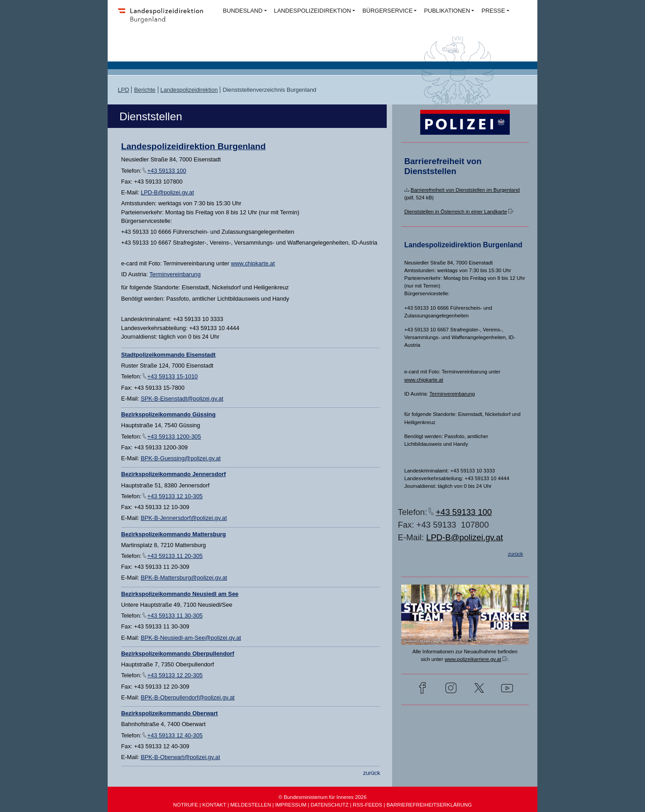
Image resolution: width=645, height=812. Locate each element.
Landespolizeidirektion (189, 90)
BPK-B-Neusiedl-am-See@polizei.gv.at (191, 638)
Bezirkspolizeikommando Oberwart (170, 713)
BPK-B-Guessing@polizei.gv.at (181, 458)
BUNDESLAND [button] (243, 11)
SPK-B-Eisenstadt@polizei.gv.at (182, 399)
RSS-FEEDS (368, 805)
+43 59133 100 (167, 171)
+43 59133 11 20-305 (175, 556)
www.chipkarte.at (253, 263)
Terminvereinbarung (175, 274)
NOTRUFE (186, 805)
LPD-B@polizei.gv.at (167, 192)
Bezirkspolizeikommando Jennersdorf (174, 474)
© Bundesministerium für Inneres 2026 (323, 797)
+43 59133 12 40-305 (175, 735)
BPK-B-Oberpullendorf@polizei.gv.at (187, 697)
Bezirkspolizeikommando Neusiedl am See (180, 594)
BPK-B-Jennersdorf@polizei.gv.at (184, 518)
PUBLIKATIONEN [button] (447, 11)
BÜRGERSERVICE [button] (387, 11)
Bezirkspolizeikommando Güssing (168, 414)
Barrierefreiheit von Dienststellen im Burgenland (465, 190)
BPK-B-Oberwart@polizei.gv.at (180, 757)
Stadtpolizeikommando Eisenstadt (168, 355)
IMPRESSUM (291, 805)
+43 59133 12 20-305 (175, 675)
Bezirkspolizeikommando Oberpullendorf (178, 654)
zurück (372, 773)
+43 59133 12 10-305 (175, 496)
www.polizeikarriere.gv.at (473, 659)
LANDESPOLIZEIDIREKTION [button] (313, 11)
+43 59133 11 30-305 (175, 616)
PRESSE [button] (493, 11)
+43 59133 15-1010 (173, 376)
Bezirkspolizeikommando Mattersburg (174, 534)
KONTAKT (214, 805)
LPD (123, 90)
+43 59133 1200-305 (174, 437)
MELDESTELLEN (251, 805)
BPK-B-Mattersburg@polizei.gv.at (184, 578)
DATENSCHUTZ (330, 805)
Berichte (145, 90)
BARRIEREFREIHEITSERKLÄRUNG (429, 805)
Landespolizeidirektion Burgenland (194, 146)
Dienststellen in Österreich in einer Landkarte (456, 212)
